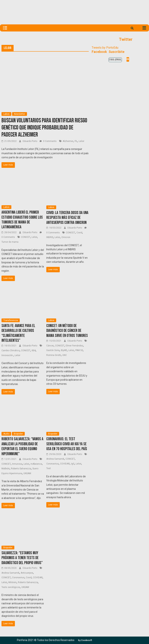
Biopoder (18, 434)
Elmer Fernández (74, 346)
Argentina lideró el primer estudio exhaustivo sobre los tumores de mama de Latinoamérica (22, 220)
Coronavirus (53, 464)
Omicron (66, 237)
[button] (85, 640)
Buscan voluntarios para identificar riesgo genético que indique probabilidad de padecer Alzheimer (44, 128)
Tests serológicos (11, 587)
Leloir (81, 141)
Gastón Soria (53, 350)
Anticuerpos (27, 573)
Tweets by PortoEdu (105, 48)
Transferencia (11, 320)
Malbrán (6, 469)
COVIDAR (65, 464)
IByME (64, 350)
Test (49, 468)
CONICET (26, 237)
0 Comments (48, 141)
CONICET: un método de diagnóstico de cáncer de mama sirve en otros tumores (67, 331)
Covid (79, 233)
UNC (65, 355)
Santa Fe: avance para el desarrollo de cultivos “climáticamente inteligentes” (18, 333)
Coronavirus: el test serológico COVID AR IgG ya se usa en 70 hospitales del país (67, 444)
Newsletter (20, 114)
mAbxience (36, 464)
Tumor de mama (10, 242)
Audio (6, 434)
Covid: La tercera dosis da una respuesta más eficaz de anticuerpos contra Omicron (67, 218)
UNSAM (27, 473)
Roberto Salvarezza (21, 469)
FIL (76, 141)
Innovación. (7, 355)
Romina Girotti (54, 355)
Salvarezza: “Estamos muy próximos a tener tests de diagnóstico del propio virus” (22, 558)
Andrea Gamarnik (55, 459)
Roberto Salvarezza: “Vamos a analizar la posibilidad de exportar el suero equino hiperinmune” (22, 446)
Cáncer (50, 346)
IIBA (34, 350)
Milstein (12, 582)
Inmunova (17, 464)
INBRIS (50, 237)
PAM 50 (79, 350)
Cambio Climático (11, 350)
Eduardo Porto (30, 141)
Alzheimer (68, 141)
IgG (73, 464)
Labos (6, 114)
